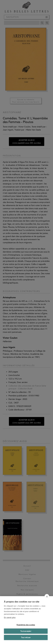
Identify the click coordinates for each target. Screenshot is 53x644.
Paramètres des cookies (26, 625)
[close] (47, 596)
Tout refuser (26, 638)
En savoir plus (10, 617)
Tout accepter (26, 631)
